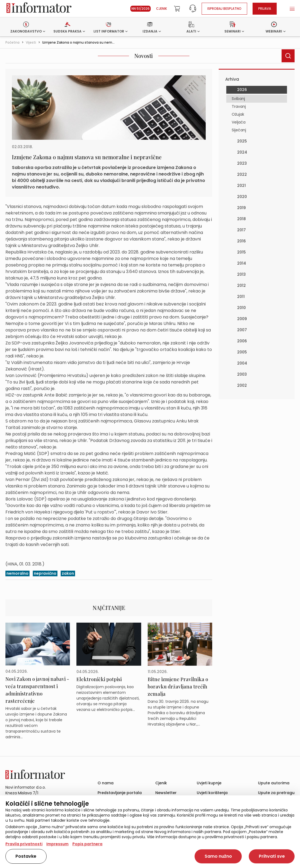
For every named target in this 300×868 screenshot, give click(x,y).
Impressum (57, 844)
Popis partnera (87, 844)
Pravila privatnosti (24, 844)
